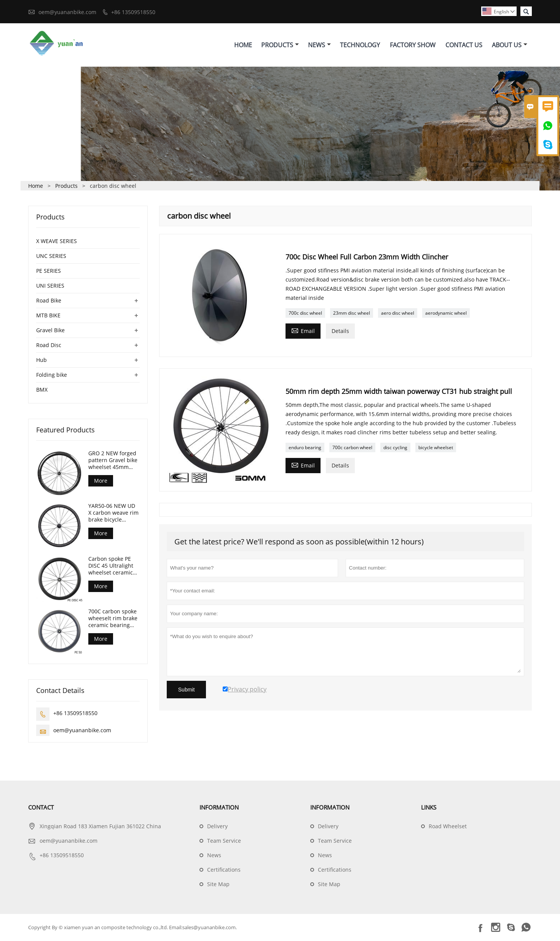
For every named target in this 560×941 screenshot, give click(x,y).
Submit (187, 690)
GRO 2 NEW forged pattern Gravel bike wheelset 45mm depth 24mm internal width (113, 460)
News (319, 45)
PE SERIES (49, 271)
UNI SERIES (50, 286)
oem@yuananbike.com (67, 12)
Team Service (224, 841)
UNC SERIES (51, 256)
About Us (510, 45)
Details (340, 331)
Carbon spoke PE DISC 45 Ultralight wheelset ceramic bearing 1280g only (113, 566)
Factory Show (413, 45)
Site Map (218, 884)
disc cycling (395, 448)
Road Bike (49, 300)
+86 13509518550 (133, 12)
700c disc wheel (305, 313)
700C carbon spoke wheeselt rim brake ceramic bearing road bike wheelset (113, 619)
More (101, 481)
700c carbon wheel (352, 448)
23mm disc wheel (352, 313)
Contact (41, 808)
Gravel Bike (50, 330)
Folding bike (52, 375)
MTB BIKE (48, 315)
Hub (41, 360)
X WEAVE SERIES (57, 241)
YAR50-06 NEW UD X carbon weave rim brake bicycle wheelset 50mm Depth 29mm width (113, 513)
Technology (360, 45)
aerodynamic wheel (446, 313)
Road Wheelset (448, 827)
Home (243, 45)
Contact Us (464, 45)
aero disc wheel (398, 313)
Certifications (224, 870)
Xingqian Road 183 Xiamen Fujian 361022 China (100, 827)
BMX (42, 390)
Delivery (217, 827)
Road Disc (49, 345)
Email (303, 331)
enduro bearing (305, 448)
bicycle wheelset (436, 448)
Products (280, 45)
